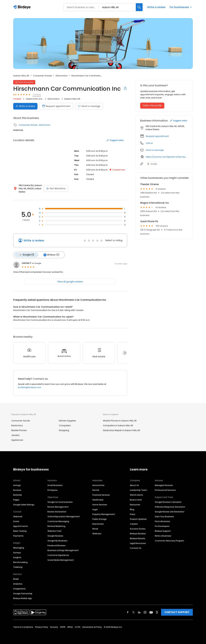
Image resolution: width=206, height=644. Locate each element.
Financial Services (101, 495)
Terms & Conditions (23, 627)
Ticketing (18, 567)
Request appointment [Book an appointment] (56, 106)
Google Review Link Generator (170, 512)
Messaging (19, 548)
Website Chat (54, 531)
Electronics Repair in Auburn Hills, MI (121, 430)
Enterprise (52, 490)
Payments (18, 536)
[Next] (125, 353)
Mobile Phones (19, 430)
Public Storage (99, 519)
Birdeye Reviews (138, 534)
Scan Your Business (164, 517)
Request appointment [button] (157, 136)
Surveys (17, 553)
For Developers (162, 526)
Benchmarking (20, 562)
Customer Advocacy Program (169, 541)
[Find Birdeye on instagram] (145, 612)
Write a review (156, 7)
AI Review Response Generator (170, 507)
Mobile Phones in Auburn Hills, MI (120, 421)
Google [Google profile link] (152, 164)
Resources (135, 505)
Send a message (89, 106)
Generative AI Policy (92, 627)
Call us (149, 143)
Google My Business (57, 541)
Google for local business (60, 502)
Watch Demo (136, 495)
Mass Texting (20, 531)
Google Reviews (55, 536)
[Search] (139, 7)
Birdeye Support (163, 531)
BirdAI (16, 579)
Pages (16, 500)
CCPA (77, 627)
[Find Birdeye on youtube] (151, 612)
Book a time (136, 500)
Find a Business (162, 521)
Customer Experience (58, 555)
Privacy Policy (42, 627)
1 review (37, 94)
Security (54, 627)
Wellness (97, 534)
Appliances (17, 440)
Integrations (19, 589)
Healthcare (98, 500)
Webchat (18, 517)
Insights (17, 557)
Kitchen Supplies (68, 421)
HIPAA (70, 627)
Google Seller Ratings (24, 505)
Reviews (17, 490)
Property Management (104, 514)
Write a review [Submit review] (25, 106)
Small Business (55, 485)
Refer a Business (163, 536)
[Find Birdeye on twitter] (133, 612)
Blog (132, 509)
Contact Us (136, 548)
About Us (134, 485)
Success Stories (138, 529)
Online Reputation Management (64, 517)
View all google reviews (70, 282)
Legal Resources (138, 543)
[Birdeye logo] (22, 7)
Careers (134, 524)
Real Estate (98, 524)
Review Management (58, 507)
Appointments (21, 526)
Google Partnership (23, 594)
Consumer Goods (42, 76)
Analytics (18, 584)
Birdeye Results (138, 538)
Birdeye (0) (51, 255)
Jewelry (15, 435)
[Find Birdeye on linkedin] (139, 612)
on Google (37, 263)
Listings (17, 485)
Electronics (62, 76)
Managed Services (164, 485)
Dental (96, 490)
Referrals (18, 495)
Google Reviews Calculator (168, 502)
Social (16, 521)
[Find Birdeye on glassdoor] (157, 612)
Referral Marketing (56, 526)
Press (133, 514)
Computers (65, 425)
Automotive (98, 485)
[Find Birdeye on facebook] (128, 612)
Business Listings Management (63, 550)
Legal (95, 509)
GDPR (63, 627)
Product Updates (138, 519)
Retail (95, 529)
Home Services (100, 505)
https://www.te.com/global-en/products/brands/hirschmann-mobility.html (167, 157)
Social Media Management (61, 560)
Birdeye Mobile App (23, 598)
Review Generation (57, 512)
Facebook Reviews (56, 545)
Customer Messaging (58, 521)
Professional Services (165, 490)
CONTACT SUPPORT (177, 612)
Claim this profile (152, 106)
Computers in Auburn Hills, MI (118, 425)
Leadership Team (138, 490)
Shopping (64, 430)
